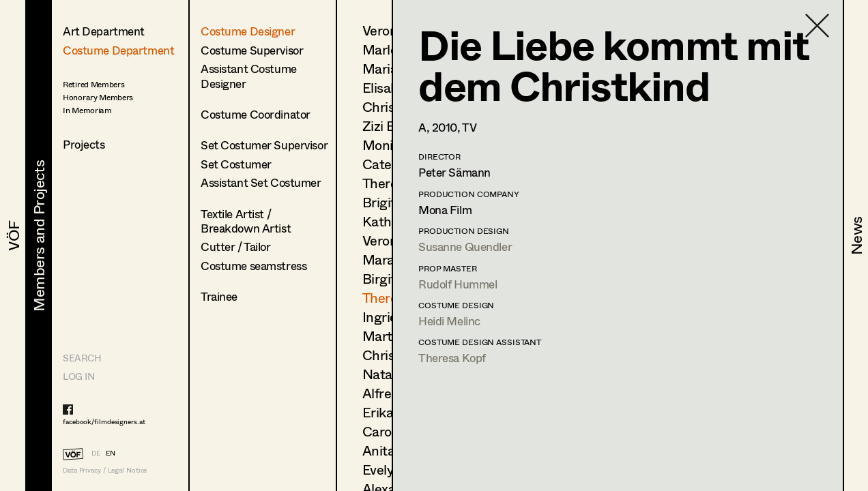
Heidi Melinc (449, 321)
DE (96, 453)
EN (111, 453)
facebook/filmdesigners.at (104, 421)
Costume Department (118, 50)
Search (82, 358)
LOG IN (78, 376)
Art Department (104, 31)
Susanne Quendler (465, 247)
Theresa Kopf (452, 358)
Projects (84, 144)
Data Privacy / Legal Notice (105, 470)
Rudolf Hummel (458, 284)
